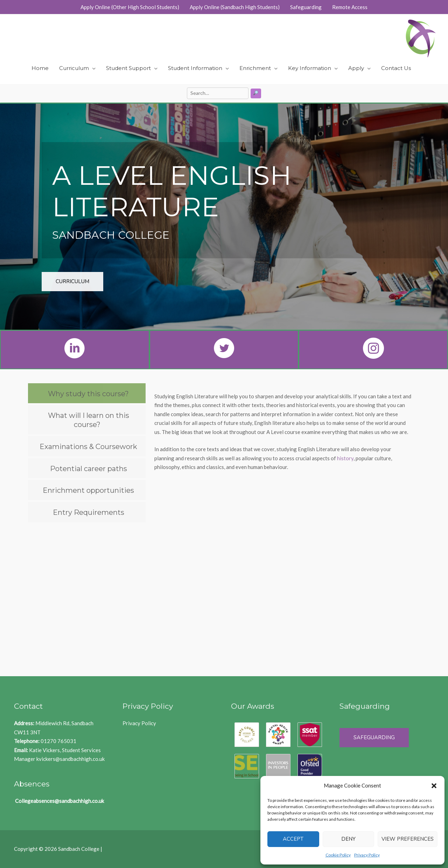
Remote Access (350, 7)
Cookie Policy (338, 855)
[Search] (256, 93)
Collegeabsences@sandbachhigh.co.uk (59, 801)
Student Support (128, 68)
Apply (356, 68)
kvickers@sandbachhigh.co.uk (71, 759)
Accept (293, 839)
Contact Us (396, 68)
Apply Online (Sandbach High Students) (235, 7)
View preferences (408, 839)
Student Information (195, 68)
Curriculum (74, 68)
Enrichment (255, 68)
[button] (434, 786)
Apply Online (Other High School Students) (130, 7)
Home (40, 68)
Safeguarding (306, 7)
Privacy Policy (367, 855)
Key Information (310, 68)
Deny (348, 839)
